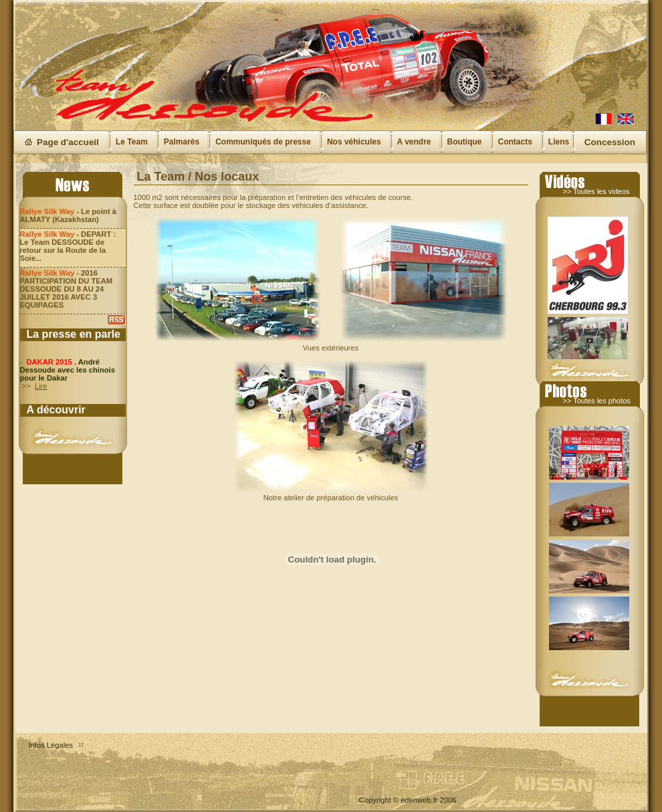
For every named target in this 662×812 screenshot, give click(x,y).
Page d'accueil (68, 142)
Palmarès (182, 142)
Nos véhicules (354, 142)
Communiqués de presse (263, 142)
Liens (559, 142)
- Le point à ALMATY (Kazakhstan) (68, 215)
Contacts (515, 142)
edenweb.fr (419, 800)
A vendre (414, 142)
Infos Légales (51, 745)
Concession (610, 142)
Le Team (132, 142)
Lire (41, 386)
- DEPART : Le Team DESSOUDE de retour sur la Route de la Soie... (68, 246)
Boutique (465, 142)
